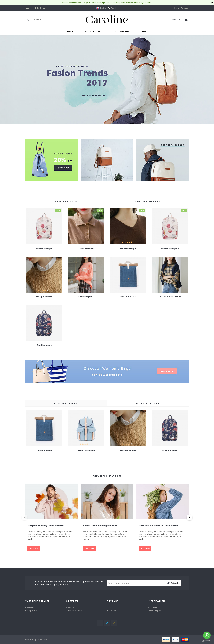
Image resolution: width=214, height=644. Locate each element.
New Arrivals (66, 202)
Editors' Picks (66, 403)
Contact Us (30, 607)
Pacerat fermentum (86, 450)
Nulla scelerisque (128, 248)
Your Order (152, 607)
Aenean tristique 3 (170, 248)
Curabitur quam (44, 345)
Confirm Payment (155, 610)
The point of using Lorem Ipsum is (46, 525)
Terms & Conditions (74, 610)
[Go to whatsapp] (207, 635)
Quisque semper (44, 297)
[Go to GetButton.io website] (207, 641)
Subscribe (173, 583)
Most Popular (148, 403)
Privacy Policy (31, 610)
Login (109, 607)
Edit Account (112, 610)
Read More (34, 548)
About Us (70, 607)
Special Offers (148, 202)
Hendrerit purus (86, 297)
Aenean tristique (44, 248)
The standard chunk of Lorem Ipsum (158, 525)
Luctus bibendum (86, 248)
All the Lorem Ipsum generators (100, 525)
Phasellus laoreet (128, 297)
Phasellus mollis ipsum (170, 297)
